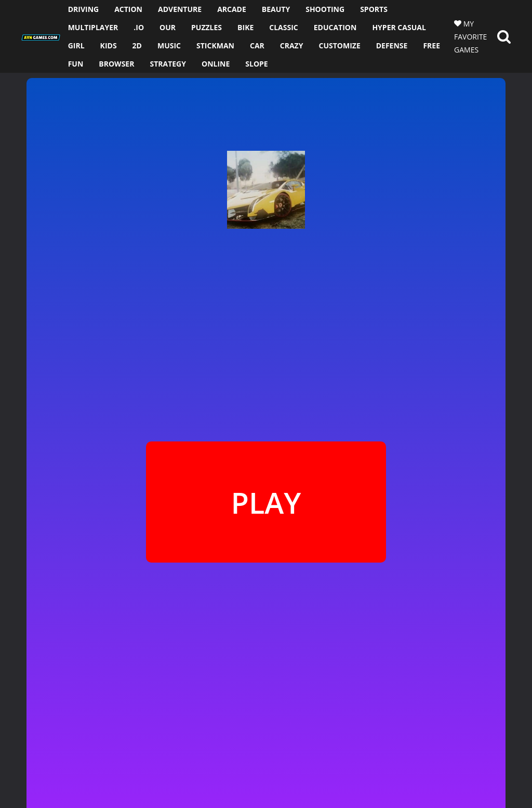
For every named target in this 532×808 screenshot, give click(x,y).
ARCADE (232, 9)
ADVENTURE (180, 9)
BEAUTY (276, 9)
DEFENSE (392, 45)
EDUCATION (335, 27)
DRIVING (84, 9)
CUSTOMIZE (339, 45)
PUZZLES (207, 27)
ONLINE (216, 64)
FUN (76, 64)
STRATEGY (168, 64)
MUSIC (169, 45)
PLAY (266, 502)
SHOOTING (325, 9)
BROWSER (116, 64)
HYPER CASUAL (399, 27)
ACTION (128, 9)
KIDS (109, 45)
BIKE (245, 27)
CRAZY (292, 45)
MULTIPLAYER (93, 27)
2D (137, 45)
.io (139, 27)
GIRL (76, 45)
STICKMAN (215, 45)
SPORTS (374, 9)
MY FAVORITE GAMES (470, 37)
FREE (431, 45)
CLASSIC (283, 27)
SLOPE (256, 64)
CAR (257, 45)
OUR (168, 27)
